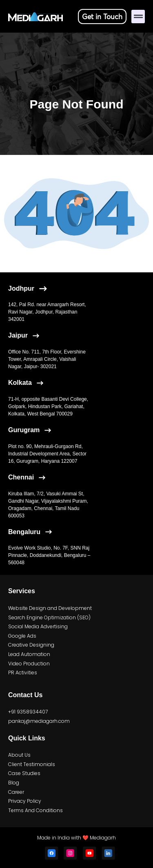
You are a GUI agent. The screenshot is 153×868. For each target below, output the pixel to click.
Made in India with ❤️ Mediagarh (76, 838)
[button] (138, 17)
